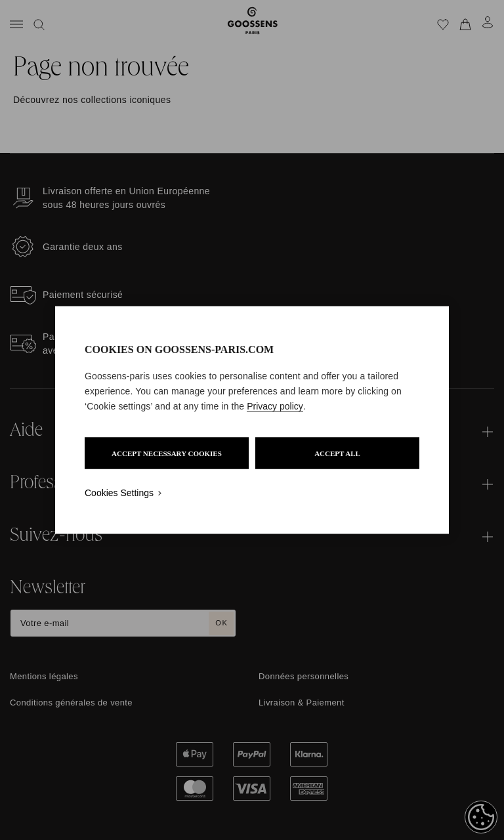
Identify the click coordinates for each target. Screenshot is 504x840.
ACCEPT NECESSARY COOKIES (167, 453)
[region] (252, 420)
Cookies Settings (119, 493)
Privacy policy (275, 406)
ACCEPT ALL (337, 453)
